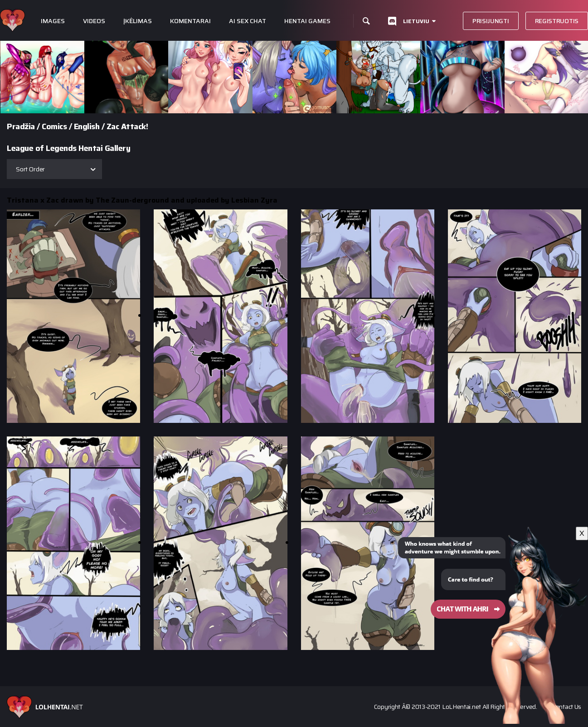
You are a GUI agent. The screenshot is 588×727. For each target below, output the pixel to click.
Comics (54, 126)
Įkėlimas (138, 21)
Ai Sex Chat (248, 21)
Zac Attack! (127, 126)
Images (53, 21)
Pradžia (21, 126)
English (87, 126)
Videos (94, 21)
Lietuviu (416, 21)
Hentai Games (307, 21)
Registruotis (557, 21)
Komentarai (190, 21)
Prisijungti (491, 21)
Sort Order (30, 169)
